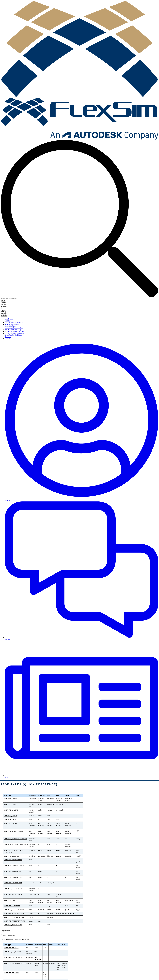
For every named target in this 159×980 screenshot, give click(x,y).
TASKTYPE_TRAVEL (11, 799)
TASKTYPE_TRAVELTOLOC (13, 860)
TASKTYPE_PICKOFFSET (12, 871)
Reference (8, 337)
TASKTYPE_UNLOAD (11, 810)
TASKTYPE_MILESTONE (12, 906)
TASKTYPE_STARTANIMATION (14, 913)
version (3, 301)
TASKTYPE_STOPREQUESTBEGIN (16, 839)
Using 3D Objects (10, 326)
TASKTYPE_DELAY (10, 820)
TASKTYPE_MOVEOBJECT (13, 883)
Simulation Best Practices (13, 324)
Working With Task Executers (14, 331)
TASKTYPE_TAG (9, 900)
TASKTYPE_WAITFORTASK (13, 925)
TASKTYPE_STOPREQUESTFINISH (16, 845)
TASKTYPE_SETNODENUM (13, 894)
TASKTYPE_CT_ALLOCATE (13, 963)
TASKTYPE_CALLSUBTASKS (13, 831)
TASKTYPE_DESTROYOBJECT (14, 889)
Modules (8, 339)
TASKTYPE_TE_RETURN (12, 952)
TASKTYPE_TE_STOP (11, 948)
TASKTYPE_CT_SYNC (11, 973)
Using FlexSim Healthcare (13, 335)
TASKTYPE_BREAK (10, 823)
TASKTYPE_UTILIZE (10, 816)
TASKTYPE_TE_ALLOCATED (13, 957)
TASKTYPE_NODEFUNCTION (14, 910)
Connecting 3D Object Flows (14, 328)
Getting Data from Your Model (15, 333)
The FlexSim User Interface (14, 323)
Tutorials (8, 321)
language (4, 304)
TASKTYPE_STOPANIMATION (14, 917)
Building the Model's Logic (14, 330)
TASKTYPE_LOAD (10, 804)
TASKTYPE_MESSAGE (11, 856)
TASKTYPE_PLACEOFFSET (13, 877)
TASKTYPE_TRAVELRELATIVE (14, 866)
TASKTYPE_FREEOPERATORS (14, 921)
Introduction (9, 319)
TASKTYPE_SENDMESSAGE (13, 850)
